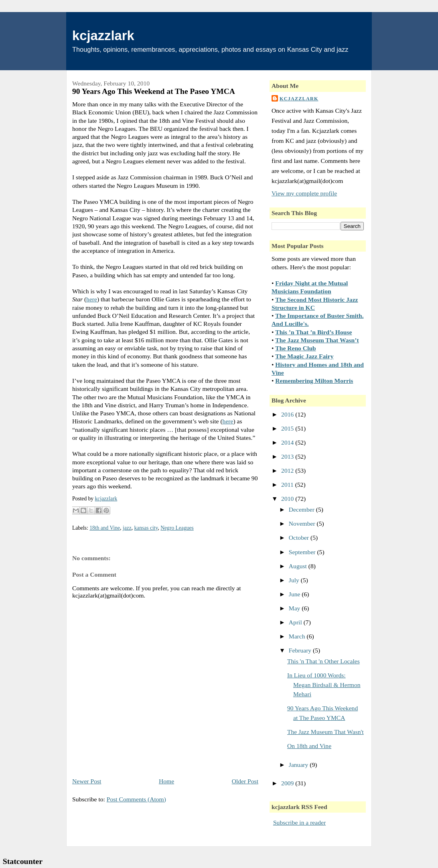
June (295, 594)
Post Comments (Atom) (136, 799)
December (302, 509)
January (299, 765)
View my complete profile (304, 193)
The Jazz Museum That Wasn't (325, 732)
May (295, 608)
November (303, 523)
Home (166, 781)
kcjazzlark (103, 36)
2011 (288, 485)
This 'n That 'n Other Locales (323, 661)
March (298, 636)
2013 (288, 456)
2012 (288, 471)
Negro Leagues (177, 528)
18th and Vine (105, 528)
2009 (288, 783)
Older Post (245, 781)
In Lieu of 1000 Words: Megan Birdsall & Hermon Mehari (324, 685)
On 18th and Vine (309, 746)
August (299, 566)
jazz (127, 528)
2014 (288, 442)
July (295, 580)
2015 (288, 428)
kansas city (146, 528)
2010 (288, 499)
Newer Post (87, 781)
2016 (288, 414)
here (92, 299)
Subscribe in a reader (299, 822)
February (301, 650)
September (303, 552)
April (296, 622)
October (300, 538)
